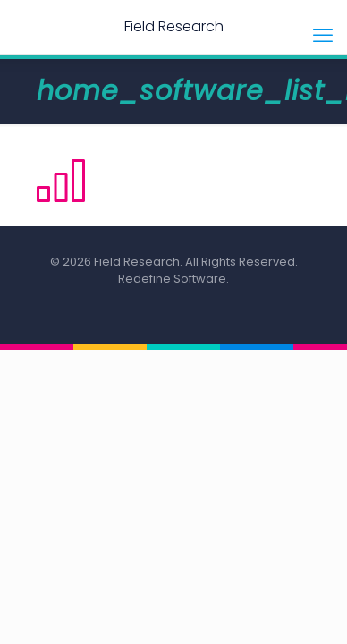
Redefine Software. (173, 279)
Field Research (174, 26)
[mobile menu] (323, 36)
